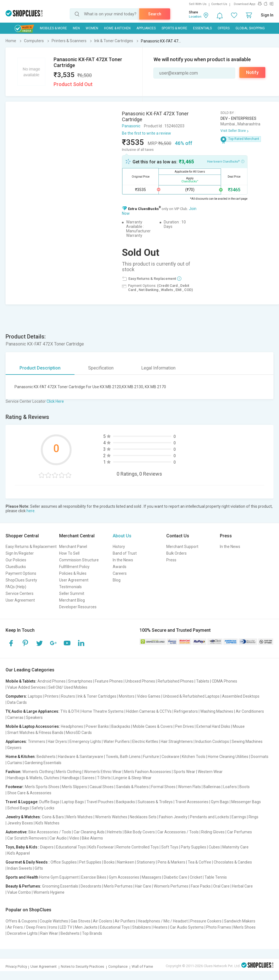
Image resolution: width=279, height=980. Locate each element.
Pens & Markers (171, 862)
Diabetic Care (175, 877)
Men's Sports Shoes (42, 787)
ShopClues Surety (21, 580)
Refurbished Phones (176, 681)
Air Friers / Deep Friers (27, 927)
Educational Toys (71, 847)
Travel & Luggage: (22, 802)
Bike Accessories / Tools (50, 832)
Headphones (72, 726)
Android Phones (51, 681)
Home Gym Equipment (59, 877)
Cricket (196, 877)
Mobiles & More (53, 28)
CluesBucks (16, 567)
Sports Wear (184, 772)
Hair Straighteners (177, 741)
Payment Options (21, 573)
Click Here (55, 401)
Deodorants (91, 886)
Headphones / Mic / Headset (163, 921)
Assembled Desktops (241, 696)
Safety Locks (43, 808)
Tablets (203, 681)
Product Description (40, 368)
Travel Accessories (192, 802)
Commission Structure (79, 560)
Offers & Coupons (21, 921)
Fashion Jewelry (173, 817)
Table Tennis (216, 877)
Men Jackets (86, 927)
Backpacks (121, 726)
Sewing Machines (247, 741)
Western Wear (210, 772)
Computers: (16, 696)
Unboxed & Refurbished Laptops (191, 696)
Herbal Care (242, 886)
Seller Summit (72, 593)
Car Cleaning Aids (89, 832)
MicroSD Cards (79, 733)
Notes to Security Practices (82, 966)
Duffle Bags (49, 802)
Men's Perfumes (118, 886)
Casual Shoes (102, 787)
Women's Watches (111, 817)
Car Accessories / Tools (178, 832)
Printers (52, 696)
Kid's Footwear (101, 847)
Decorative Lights (22, 933)
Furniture (151, 757)
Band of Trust (125, 553)
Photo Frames (219, 927)
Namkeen (126, 862)
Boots (245, 787)
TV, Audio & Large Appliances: (33, 711)
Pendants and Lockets (210, 817)
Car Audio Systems (187, 927)
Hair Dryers (57, 741)
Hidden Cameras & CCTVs (149, 711)
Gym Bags (220, 802)
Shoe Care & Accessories (29, 793)
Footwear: (15, 787)
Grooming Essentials (60, 886)
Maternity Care (235, 847)
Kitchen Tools (194, 757)
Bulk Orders (176, 553)
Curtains (15, 763)
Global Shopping (250, 28)
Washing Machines (217, 711)
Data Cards (17, 702)
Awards (120, 567)
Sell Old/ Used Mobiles (68, 687)
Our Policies (16, 560)
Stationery (146, 862)
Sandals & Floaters (132, 787)
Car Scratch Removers (27, 838)
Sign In (267, 15)
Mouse (239, 726)
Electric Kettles (145, 741)
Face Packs (201, 886)
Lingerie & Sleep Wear (132, 778)
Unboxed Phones (140, 681)
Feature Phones (109, 681)
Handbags (71, 778)
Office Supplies (64, 862)
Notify (252, 72)
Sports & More (174, 28)
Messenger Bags (246, 802)
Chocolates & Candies (233, 862)
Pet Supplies (90, 862)
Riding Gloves (213, 832)
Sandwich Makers (240, 921)
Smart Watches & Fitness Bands (35, 733)
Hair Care (143, 886)
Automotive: (17, 832)
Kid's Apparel (19, 853)
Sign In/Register (20, 553)
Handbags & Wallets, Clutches (33, 778)
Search (155, 14)
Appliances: (16, 741)
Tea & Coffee (199, 862)
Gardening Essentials (43, 763)
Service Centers (20, 593)
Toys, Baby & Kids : (22, 847)
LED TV (66, 927)
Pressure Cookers (206, 921)
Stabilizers (142, 927)
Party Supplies (193, 847)
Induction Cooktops (212, 741)
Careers (120, 573)
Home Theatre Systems (103, 711)
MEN (76, 28)
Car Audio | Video (64, 838)
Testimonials (70, 587)
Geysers (14, 748)
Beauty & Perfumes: (23, 886)
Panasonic (131, 126)
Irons (53, 927)
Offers (224, 28)
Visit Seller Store (233, 131)
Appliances (146, 28)
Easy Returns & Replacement (31, 547)
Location (195, 17)
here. (31, 511)
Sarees (88, 778)
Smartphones (80, 681)
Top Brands (92, 933)
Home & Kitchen (117, 28)
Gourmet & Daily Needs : (28, 862)
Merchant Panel (73, 547)
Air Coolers (103, 921)
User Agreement (20, 600)
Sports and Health (22, 877)
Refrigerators (186, 711)
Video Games (149, 696)
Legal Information (158, 368)
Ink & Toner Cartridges (97, 696)
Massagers (151, 877)
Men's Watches (80, 817)
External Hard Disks (213, 726)
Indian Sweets (20, 868)
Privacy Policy (16, 966)
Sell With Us (198, 4)
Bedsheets (46, 757)
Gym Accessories (124, 877)
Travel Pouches (100, 802)
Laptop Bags (73, 802)
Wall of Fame (142, 966)
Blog (117, 580)
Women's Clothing (38, 772)
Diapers (47, 847)
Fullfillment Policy (74, 567)
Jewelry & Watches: (23, 817)
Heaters (160, 927)
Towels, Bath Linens (123, 757)
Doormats (260, 757)
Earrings (239, 817)
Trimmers (37, 741)
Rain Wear (49, 933)
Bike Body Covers (140, 832)
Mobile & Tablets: (21, 681)
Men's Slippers (74, 787)
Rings (253, 817)
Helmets (115, 832)
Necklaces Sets (143, 817)
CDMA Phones (224, 681)
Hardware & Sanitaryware (81, 757)
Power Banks (97, 726)
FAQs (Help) (16, 587)
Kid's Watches (47, 823)
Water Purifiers (117, 741)
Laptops (35, 696)
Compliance (118, 966)
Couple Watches (54, 921)
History (119, 547)
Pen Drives (185, 726)
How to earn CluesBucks (226, 161)
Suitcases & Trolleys (155, 802)
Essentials (202, 28)
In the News (123, 560)
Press (171, 560)
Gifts (39, 868)
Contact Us (219, 4)
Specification (101, 368)
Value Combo (19, 892)
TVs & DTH (70, 711)
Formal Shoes (163, 787)
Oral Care (221, 886)
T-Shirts (104, 778)
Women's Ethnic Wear (103, 772)
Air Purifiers (125, 921)
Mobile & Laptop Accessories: (33, 726)
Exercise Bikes (94, 877)
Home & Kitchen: (21, 757)
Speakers (34, 717)
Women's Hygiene (49, 892)
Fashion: (14, 772)
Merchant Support (182, 547)
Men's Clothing (69, 772)
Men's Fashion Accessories (148, 772)
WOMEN (92, 28)
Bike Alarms (92, 838)
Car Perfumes (240, 832)
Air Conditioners (250, 711)
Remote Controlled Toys (138, 847)
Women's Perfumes (171, 886)
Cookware (170, 757)
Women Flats (189, 787)
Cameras (15, 717)
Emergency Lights (85, 741)
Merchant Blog (72, 600)
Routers (68, 696)
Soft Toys (170, 847)
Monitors (127, 696)
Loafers (230, 787)
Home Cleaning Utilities (228, 757)
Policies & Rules (73, 573)
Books (109, 862)
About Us (122, 536)
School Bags (18, 808)
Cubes (214, 847)
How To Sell (69, 553)
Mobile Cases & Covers (153, 726)
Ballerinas (212, 787)
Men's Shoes (245, 927)
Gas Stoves (80, 921)
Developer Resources (78, 607)
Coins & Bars (53, 817)
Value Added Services (27, 687)
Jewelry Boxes (20, 823)
